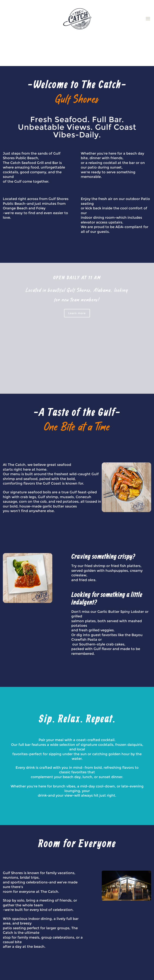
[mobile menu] (148, 19)
